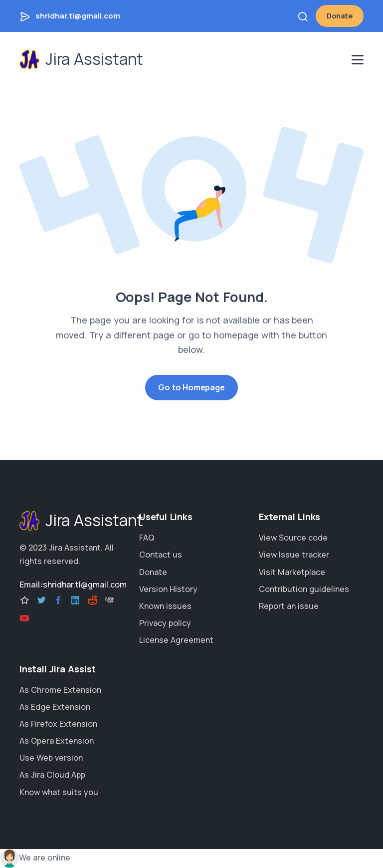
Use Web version (51, 758)
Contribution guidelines (304, 589)
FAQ (147, 538)
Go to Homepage (191, 387)
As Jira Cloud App (52, 775)
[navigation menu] (358, 60)
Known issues (165, 606)
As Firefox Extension (58, 724)
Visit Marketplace (292, 572)
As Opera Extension (57, 741)
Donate (340, 16)
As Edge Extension (55, 707)
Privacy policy (165, 623)
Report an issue (289, 606)
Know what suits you (59, 792)
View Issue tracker (294, 555)
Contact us (161, 555)
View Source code (293, 538)
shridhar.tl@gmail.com (78, 16)
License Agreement (176, 640)
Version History (168, 589)
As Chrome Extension (60, 690)
